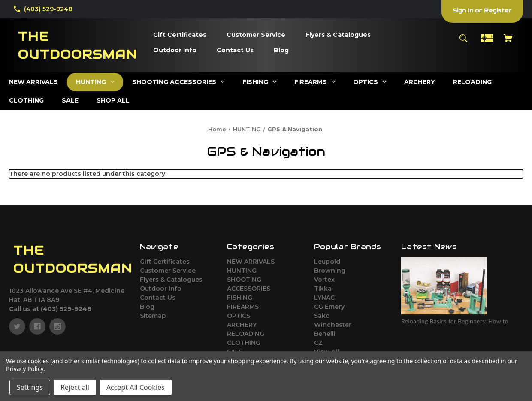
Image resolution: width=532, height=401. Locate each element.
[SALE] (70, 101)
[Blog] (281, 51)
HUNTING (242, 271)
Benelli (325, 334)
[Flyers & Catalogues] (338, 35)
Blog (147, 307)
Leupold (327, 262)
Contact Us (158, 298)
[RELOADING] (472, 82)
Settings (30, 387)
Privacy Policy (25, 369)
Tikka (323, 289)
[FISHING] (259, 82)
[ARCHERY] (420, 82)
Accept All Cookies (136, 387)
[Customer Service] (256, 35)
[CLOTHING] (26, 101)
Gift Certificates (165, 262)
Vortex (324, 280)
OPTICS (239, 316)
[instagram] (57, 326)
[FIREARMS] (315, 82)
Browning (330, 271)
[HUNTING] (95, 82)
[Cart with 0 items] (508, 42)
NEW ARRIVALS (251, 262)
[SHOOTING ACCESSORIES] (178, 82)
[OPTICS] (370, 82)
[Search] (463, 42)
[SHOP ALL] (113, 101)
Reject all (75, 387)
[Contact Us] (235, 51)
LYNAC (324, 298)
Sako (322, 316)
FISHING (240, 298)
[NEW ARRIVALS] (33, 82)
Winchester (333, 325)
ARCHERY (242, 325)
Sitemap (153, 316)
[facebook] (37, 326)
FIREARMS (243, 307)
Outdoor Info (161, 289)
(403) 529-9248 (48, 9)
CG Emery (329, 307)
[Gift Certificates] (180, 35)
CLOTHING (244, 343)
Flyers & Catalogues (171, 280)
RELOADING (246, 334)
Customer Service (168, 271)
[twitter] (17, 326)
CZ (318, 343)
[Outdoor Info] (175, 51)
